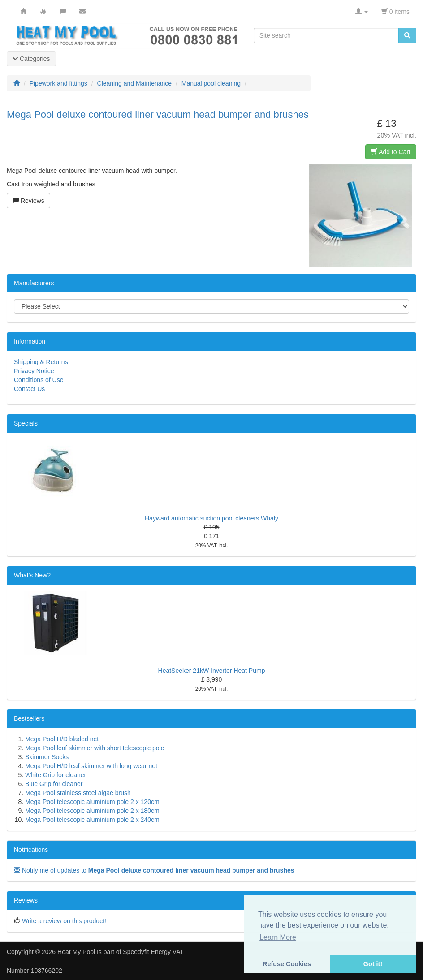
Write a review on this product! (64, 921)
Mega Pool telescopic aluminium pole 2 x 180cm (92, 811)
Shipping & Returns (41, 362)
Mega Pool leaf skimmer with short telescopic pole (95, 748)
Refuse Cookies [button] (287, 964)
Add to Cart (391, 152)
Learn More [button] (278, 937)
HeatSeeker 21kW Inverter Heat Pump (212, 671)
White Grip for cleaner (56, 775)
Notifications (31, 850)
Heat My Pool (76, 952)
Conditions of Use (39, 380)
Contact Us (29, 389)
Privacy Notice (34, 371)
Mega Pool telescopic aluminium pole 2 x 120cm (92, 802)
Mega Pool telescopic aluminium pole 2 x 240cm (92, 820)
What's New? (32, 575)
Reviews (28, 201)
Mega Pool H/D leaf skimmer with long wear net (91, 766)
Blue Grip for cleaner (54, 784)
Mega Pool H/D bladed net (62, 739)
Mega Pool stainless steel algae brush (78, 793)
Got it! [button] (373, 964)
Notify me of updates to (154, 870)
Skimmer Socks (47, 757)
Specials (26, 423)
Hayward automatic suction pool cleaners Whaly (211, 518)
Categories (31, 59)
